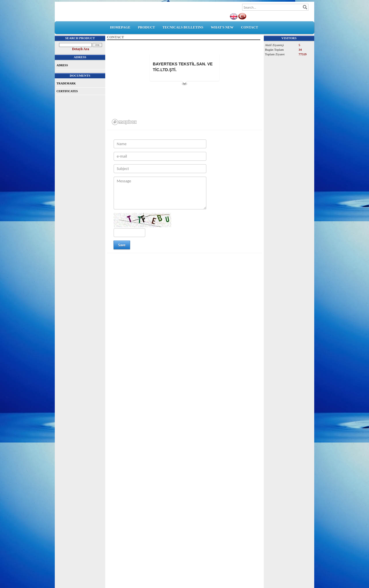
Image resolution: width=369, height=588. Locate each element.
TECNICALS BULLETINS (183, 27)
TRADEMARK (66, 83)
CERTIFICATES (67, 91)
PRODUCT (146, 27)
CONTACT (250, 27)
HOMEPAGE (120, 27)
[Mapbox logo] (124, 122)
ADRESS (62, 65)
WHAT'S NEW (222, 27)
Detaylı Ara (81, 49)
